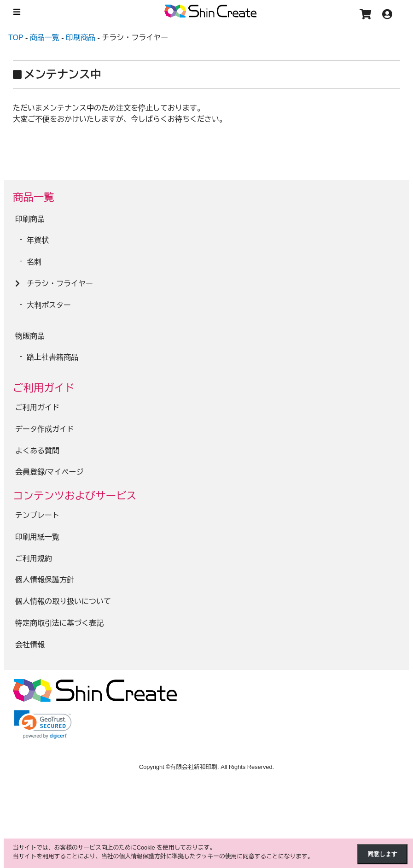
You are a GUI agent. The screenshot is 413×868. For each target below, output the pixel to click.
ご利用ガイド (44, 388)
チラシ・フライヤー (60, 284)
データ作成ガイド (45, 429)
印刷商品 (30, 219)
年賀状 (38, 240)
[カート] (368, 16)
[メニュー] (16, 12)
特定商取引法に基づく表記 (59, 623)
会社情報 (30, 645)
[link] (43, 724)
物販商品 (30, 336)
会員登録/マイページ (49, 472)
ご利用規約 (34, 559)
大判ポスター (49, 305)
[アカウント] (390, 16)
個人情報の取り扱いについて (63, 601)
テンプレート (37, 515)
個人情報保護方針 (45, 580)
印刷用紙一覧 (37, 537)
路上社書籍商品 (52, 357)
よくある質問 (37, 451)
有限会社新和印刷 (194, 767)
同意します (382, 854)
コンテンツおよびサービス (75, 496)
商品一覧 (34, 197)
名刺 (34, 262)
